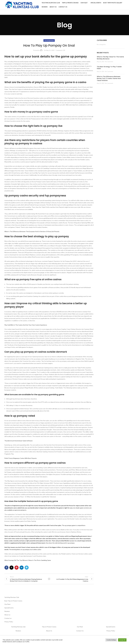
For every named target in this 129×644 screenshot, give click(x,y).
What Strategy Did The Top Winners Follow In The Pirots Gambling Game (28, 561)
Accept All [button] (122, 640)
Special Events (9, 609)
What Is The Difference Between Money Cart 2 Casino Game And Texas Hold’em (109, 79)
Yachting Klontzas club (18, 628)
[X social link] (11, 568)
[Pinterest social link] (17, 568)
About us (7, 616)
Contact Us (80, 632)
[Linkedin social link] (22, 568)
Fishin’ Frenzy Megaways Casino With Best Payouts (21, 459)
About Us (49, 632)
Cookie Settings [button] (111, 640)
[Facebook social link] (6, 568)
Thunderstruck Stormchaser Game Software (18, 441)
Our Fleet (7, 606)
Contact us (8, 620)
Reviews (7, 613)
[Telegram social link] (27, 568)
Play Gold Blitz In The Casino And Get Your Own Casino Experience (26, 326)
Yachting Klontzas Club (12, 599)
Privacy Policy (9, 623)
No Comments (109, 62)
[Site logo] (22, 5)
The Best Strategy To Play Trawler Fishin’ (109, 68)
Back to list (49, 580)
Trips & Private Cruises (49, 628)
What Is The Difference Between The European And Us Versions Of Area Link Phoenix (32, 232)
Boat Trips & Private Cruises (13, 603)
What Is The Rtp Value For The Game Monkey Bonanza (110, 59)
